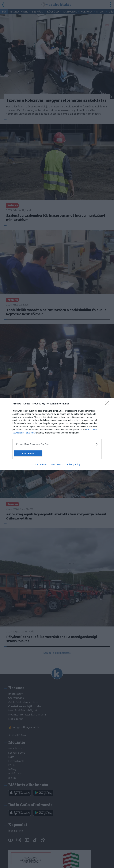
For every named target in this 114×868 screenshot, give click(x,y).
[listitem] (57, 444)
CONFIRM (28, 453)
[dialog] (57, 434)
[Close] (108, 404)
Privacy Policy (74, 464)
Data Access (57, 464)
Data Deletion (40, 464)
